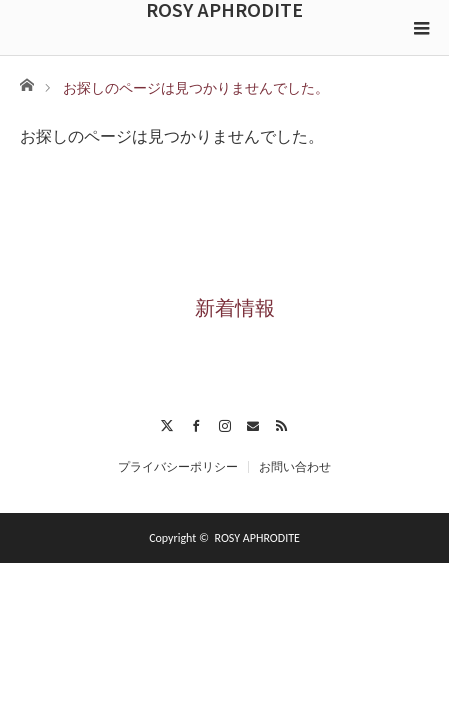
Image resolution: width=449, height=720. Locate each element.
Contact (253, 423)
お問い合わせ (295, 467)
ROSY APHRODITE (224, 9)
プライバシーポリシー (178, 467)
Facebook (195, 423)
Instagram (224, 423)
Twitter (167, 423)
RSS (281, 423)
